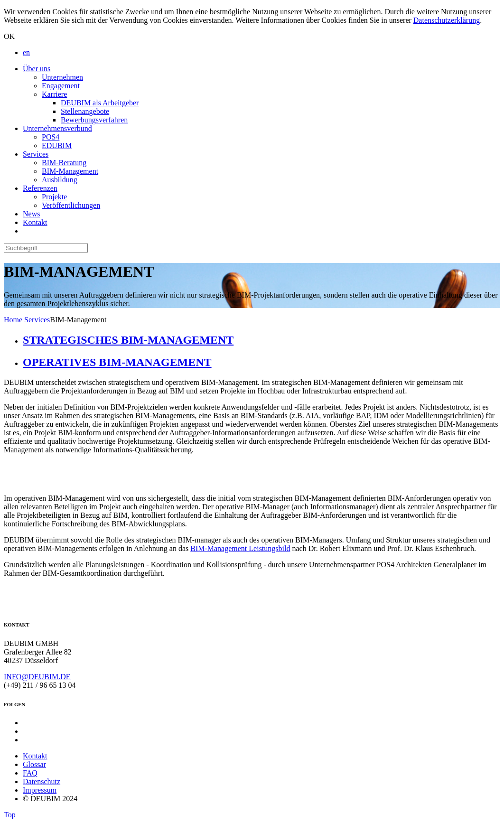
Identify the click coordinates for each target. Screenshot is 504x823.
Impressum (40, 790)
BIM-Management (70, 171)
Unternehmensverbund (57, 128)
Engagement (61, 86)
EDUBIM (57, 145)
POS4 (51, 137)
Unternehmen (62, 77)
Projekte (54, 197)
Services (36, 154)
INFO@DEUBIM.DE (37, 677)
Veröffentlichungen (71, 205)
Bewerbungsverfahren (94, 120)
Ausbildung (60, 180)
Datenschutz (42, 781)
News (31, 214)
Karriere (54, 94)
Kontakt (35, 222)
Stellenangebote (85, 111)
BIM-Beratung (64, 163)
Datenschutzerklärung (447, 20)
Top (10, 815)
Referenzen (40, 188)
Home (13, 320)
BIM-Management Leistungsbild (240, 548)
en (26, 52)
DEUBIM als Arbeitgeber (100, 103)
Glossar (34, 764)
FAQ (30, 773)
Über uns (37, 69)
